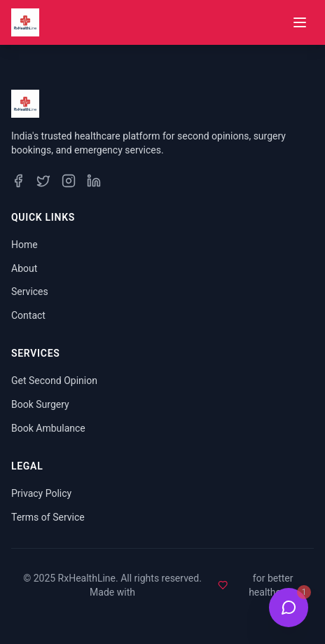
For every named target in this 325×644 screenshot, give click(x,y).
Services (30, 292)
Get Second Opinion (54, 381)
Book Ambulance (48, 428)
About (24, 268)
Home (25, 245)
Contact (28, 315)
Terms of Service (48, 517)
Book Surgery (40, 404)
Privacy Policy (41, 493)
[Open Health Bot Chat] (289, 608)
